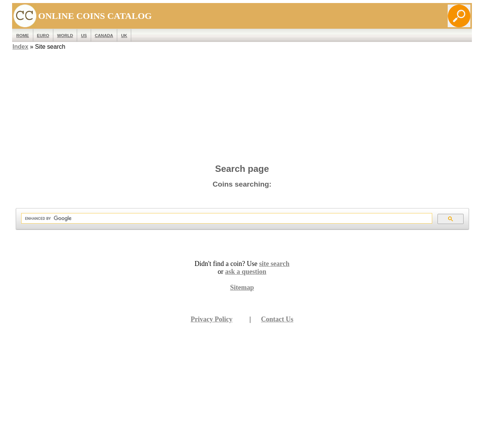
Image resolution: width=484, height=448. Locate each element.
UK (124, 36)
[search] (226, 219)
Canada (104, 36)
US (84, 36)
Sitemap (242, 287)
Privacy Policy (211, 319)
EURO (43, 36)
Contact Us (277, 319)
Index (20, 47)
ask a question (246, 272)
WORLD (65, 36)
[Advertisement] (242, 105)
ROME (23, 36)
